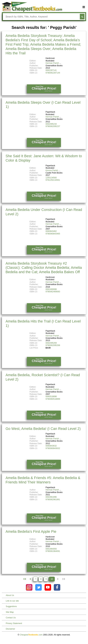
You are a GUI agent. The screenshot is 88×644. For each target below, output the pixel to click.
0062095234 (51, 124)
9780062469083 (53, 292)
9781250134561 (53, 180)
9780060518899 (53, 399)
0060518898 (51, 397)
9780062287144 (53, 73)
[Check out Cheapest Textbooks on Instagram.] (29, 587)
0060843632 (51, 446)
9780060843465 (53, 234)
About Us (10, 595)
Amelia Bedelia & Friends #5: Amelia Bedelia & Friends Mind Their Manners (43, 480)
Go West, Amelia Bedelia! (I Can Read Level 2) (43, 429)
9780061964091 (53, 551)
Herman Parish (52, 63)
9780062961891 (53, 500)
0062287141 (51, 70)
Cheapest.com (31, 635)
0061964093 (51, 549)
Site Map (10, 612)
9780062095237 (53, 126)
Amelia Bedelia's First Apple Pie (31, 531)
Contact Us (11, 618)
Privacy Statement (14, 623)
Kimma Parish (52, 170)
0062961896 (51, 497)
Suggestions (11, 606)
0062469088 (51, 289)
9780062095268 (53, 345)
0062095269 (51, 343)
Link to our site (12, 601)
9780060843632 (53, 448)
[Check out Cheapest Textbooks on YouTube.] (48, 587)
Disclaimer (11, 629)
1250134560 (51, 178)
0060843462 (51, 231)
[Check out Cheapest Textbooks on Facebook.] (57, 587)
